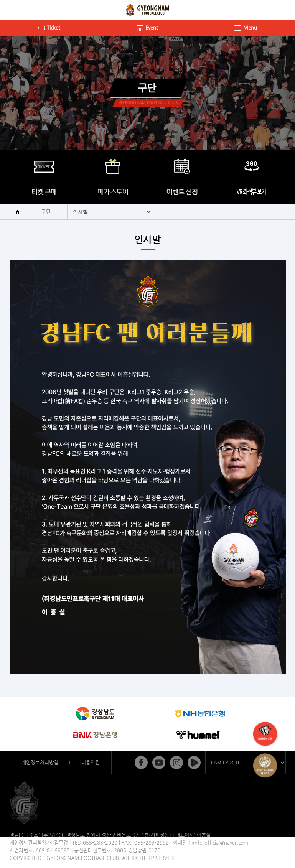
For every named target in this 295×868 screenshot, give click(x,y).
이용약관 (91, 762)
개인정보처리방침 (40, 762)
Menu (246, 27)
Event (147, 27)
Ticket (49, 27)
